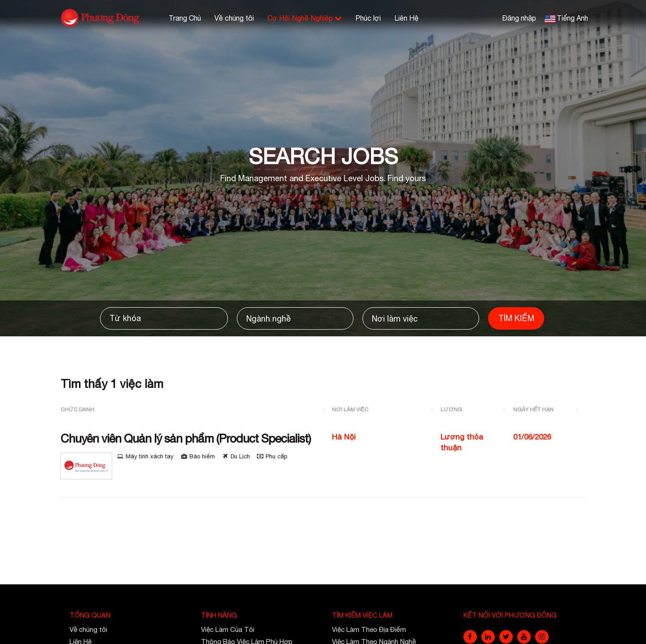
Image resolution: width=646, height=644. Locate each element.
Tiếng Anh (572, 18)
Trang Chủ (185, 18)
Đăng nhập (519, 18)
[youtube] (524, 637)
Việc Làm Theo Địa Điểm (369, 629)
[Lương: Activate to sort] (477, 410)
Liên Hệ (406, 18)
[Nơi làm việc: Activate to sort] (386, 410)
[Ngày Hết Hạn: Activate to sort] (549, 410)
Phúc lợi (368, 18)
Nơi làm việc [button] (350, 409)
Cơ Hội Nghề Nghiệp (305, 18)
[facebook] (470, 637)
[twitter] (506, 637)
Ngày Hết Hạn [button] (533, 409)
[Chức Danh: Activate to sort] (196, 410)
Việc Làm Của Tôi (228, 629)
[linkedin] (488, 637)
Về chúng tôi (234, 18)
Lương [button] (451, 409)
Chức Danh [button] (77, 409)
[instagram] (542, 637)
